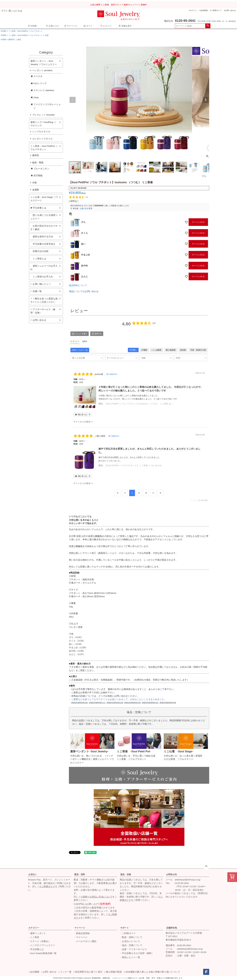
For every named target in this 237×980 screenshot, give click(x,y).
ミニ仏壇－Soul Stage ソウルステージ (44, 199)
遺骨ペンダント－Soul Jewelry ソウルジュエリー (44, 63)
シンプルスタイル (41, 132)
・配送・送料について (131, 937)
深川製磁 (38, 175)
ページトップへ (206, 866)
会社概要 (35, 972)
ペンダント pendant (42, 70)
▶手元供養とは (38, 208)
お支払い (33, 874)
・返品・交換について (131, 945)
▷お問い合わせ (38, 320)
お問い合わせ (230, 10)
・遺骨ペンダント (37, 933)
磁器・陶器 (38, 162)
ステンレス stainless (44, 90)
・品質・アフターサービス (133, 949)
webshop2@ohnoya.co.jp (188, 880)
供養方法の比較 (39, 251)
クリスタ (38, 76)
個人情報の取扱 (114, 972)
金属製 (36, 190)
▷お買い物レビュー (41, 284)
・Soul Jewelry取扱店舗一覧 (42, 953)
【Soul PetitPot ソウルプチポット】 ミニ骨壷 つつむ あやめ (133, 465)
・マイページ (81, 937)
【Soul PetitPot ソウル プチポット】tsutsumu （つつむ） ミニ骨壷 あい (139, 404)
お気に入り (53, 26)
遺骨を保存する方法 (42, 237)
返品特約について (78, 285)
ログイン (194, 10)
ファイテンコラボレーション (47, 106)
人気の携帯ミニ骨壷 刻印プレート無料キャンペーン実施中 (118, 5)
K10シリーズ (40, 83)
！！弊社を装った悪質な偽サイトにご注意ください (44, 300)
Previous (73, 100)
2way (36, 97)
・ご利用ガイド (128, 933)
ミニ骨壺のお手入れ (42, 277)
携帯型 (36, 155)
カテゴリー (34, 928)
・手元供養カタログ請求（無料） (137, 953)
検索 (208, 26)
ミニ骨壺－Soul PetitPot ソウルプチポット (26, 31)
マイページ (71, 26)
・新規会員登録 (82, 933)
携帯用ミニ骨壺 (15, 40)
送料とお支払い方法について (98, 897)
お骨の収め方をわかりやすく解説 (44, 228)
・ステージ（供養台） (39, 941)
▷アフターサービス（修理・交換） (43, 311)
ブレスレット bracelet (43, 115)
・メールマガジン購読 (85, 941)
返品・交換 (126, 874)
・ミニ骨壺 (33, 937)
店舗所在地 (172, 928)
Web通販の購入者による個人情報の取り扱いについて (153, 972)
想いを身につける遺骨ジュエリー (44, 217)
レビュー (106, 26)
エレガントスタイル (42, 139)
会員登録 (204, 10)
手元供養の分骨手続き (43, 244)
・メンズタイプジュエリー (41, 945)
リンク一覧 (66, 972)
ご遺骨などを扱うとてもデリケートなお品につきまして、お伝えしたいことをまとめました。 (119, 699)
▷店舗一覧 (36, 291)
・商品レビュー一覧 (130, 957)
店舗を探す (125, 26)
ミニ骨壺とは (38, 259)
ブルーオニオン (41, 169)
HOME (32, 26)
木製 (47, 35)
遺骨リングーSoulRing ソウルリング (43, 124)
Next (206, 100)
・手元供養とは (36, 949)
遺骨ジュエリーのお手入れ (44, 268)
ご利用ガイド (216, 10)
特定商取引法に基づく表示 (89, 972)
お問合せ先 (172, 874)
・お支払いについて (130, 941)
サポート (125, 928)
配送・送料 (80, 874)
